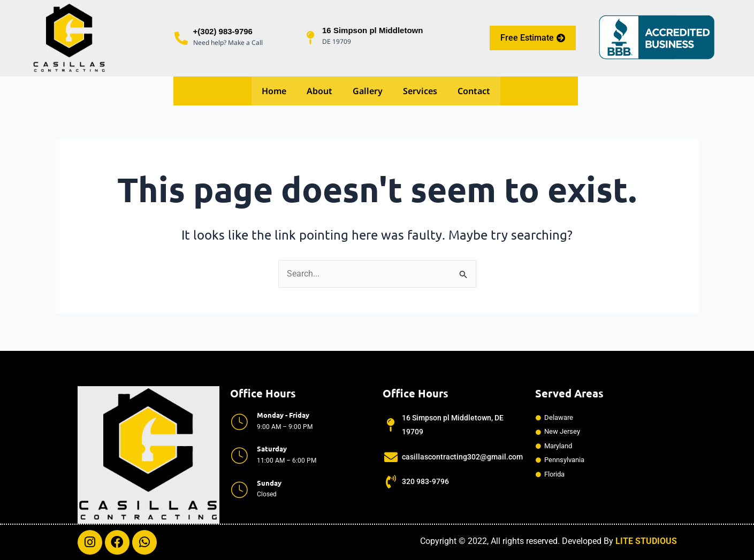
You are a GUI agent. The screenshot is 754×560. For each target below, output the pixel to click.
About (319, 91)
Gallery (368, 91)
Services (420, 91)
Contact (474, 91)
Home (274, 91)
